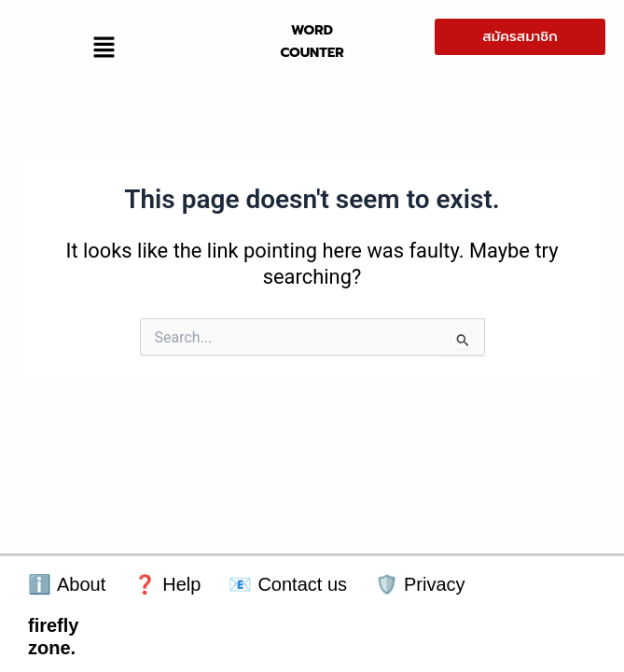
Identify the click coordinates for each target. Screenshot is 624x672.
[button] (104, 49)
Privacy (420, 585)
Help (167, 585)
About (67, 585)
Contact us (288, 585)
